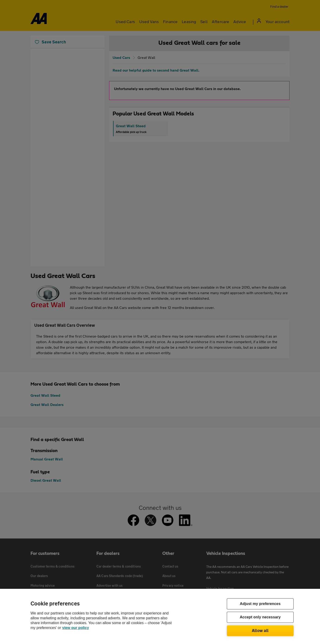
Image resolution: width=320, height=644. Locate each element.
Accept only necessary (260, 617)
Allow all (260, 630)
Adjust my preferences (260, 604)
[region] (160, 616)
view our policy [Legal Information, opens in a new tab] (76, 628)
